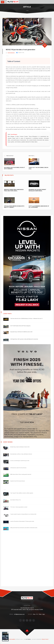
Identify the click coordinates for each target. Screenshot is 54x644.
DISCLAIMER (12, 639)
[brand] (6, 2)
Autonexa (28, 639)
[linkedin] (27, 620)
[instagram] (30, 620)
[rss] (34, 620)
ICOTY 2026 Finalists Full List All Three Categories (20, 326)
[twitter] (24, 620)
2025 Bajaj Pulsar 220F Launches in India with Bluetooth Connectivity (24, 339)
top (27, 632)
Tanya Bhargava (11, 53)
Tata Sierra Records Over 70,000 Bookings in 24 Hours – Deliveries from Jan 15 (26, 318)
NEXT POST (32, 156)
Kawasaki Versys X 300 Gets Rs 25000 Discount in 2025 (21, 332)
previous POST (9, 156)
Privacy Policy (45, 639)
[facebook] (20, 620)
